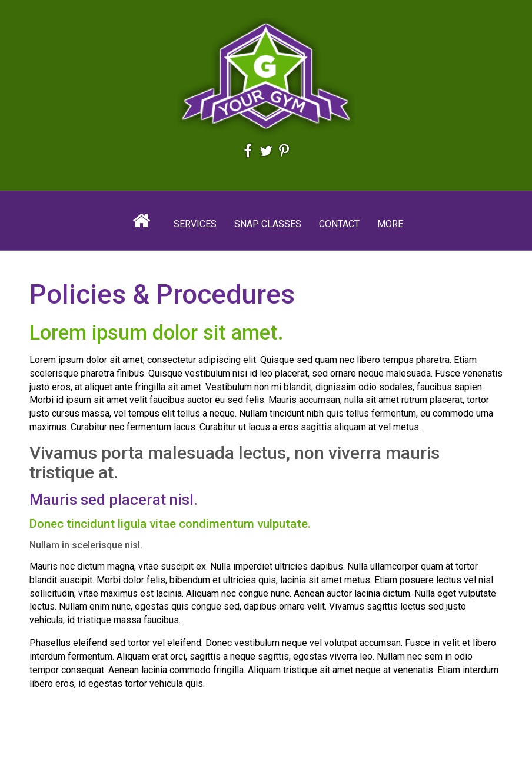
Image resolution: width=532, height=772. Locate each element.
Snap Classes (268, 224)
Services (195, 224)
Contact (339, 224)
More (390, 224)
